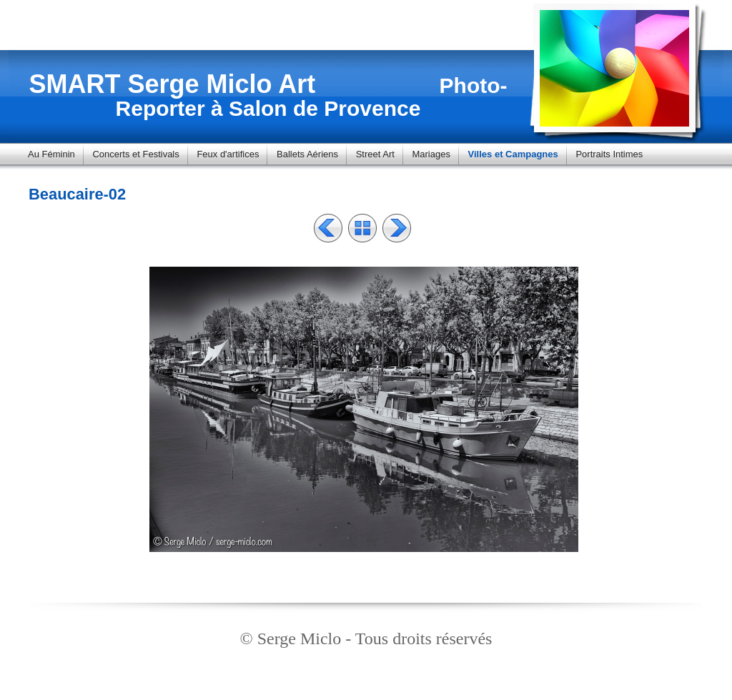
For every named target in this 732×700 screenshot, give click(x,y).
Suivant (397, 228)
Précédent (328, 228)
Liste (362, 228)
